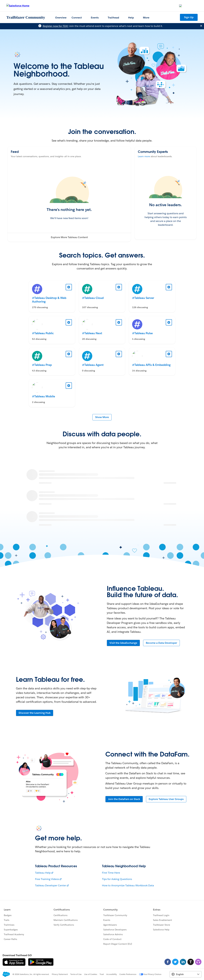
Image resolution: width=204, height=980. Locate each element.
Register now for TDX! (56, 26)
